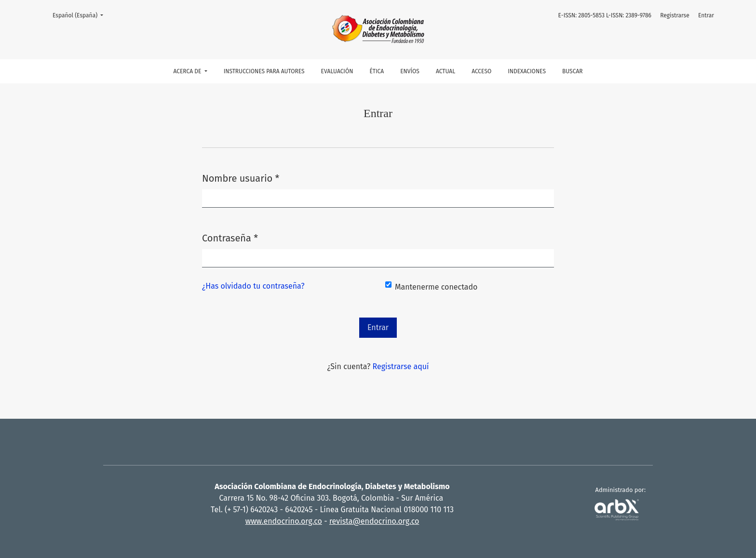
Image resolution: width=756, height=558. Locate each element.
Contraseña (230, 237)
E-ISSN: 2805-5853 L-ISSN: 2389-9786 (605, 15)
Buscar (573, 71)
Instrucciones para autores (264, 71)
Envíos (410, 71)
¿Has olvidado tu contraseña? (253, 286)
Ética (377, 71)
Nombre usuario (241, 178)
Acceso (481, 71)
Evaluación (337, 71)
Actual (445, 71)
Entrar (706, 15)
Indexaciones (527, 71)
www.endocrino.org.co (284, 521)
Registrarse (675, 15)
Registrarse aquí (401, 366)
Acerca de (188, 71)
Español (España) (81, 15)
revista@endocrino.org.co (374, 521)
